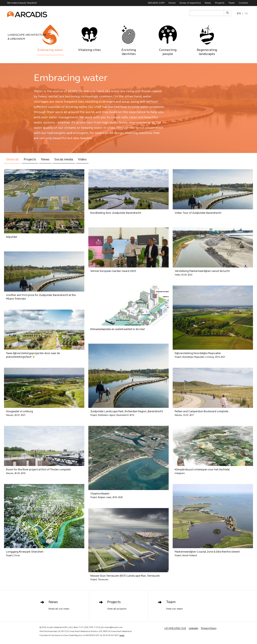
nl (246, 14)
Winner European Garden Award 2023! (113, 271)
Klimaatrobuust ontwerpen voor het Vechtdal (202, 471)
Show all (12, 160)
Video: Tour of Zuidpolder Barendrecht (198, 213)
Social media (64, 160)
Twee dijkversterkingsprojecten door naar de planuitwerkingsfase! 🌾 (33, 355)
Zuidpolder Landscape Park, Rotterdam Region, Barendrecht (127, 413)
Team (232, 3)
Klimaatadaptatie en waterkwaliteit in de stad (117, 329)
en (239, 14)
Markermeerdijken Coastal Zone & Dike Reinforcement (207, 554)
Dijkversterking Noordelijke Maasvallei (200, 355)
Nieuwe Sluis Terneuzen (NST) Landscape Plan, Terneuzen (125, 578)
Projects (220, 3)
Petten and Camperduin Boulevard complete (201, 413)
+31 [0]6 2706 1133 (175, 629)
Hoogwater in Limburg (19, 413)
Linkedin (193, 629)
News (208, 3)
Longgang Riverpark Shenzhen (25, 554)
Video (82, 160)
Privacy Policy (209, 629)
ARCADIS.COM (156, 3)
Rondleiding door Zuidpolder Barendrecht (116, 213)
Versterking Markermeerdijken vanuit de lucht (202, 273)
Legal (122, 636)
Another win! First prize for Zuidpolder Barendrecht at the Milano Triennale (41, 297)
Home (172, 3)
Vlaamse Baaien (107, 496)
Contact (243, 3)
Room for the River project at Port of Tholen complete (38, 471)
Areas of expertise (190, 3)
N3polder (12, 237)
